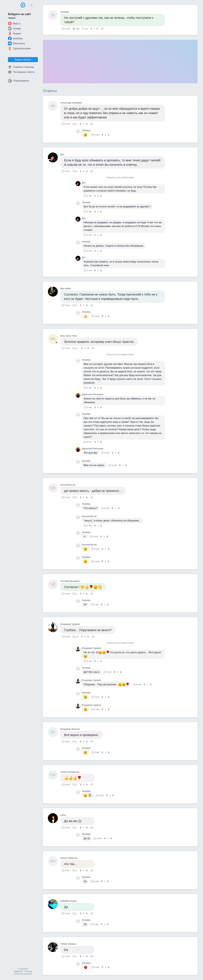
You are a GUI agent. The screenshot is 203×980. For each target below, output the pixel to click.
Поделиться (102, 28)
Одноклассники (19, 48)
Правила (18, 971)
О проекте (23, 969)
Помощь (28, 971)
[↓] (97, 29)
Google (14, 28)
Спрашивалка (18, 81)
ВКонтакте (16, 43)
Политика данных (23, 974)
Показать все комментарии (120, 177)
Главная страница (21, 67)
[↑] (92, 29)
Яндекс (15, 33)
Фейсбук (15, 38)
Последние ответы (21, 72)
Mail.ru (14, 23)
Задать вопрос (23, 60)
